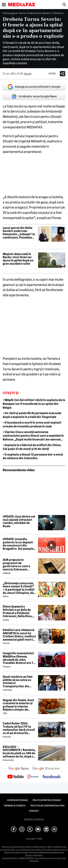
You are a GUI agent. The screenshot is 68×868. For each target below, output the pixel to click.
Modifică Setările (34, 819)
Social (22, 13)
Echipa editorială (17, 800)
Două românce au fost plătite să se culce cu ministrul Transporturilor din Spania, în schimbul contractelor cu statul (18, 681)
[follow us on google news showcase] (46, 769)
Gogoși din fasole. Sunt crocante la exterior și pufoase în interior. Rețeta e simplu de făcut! (18, 705)
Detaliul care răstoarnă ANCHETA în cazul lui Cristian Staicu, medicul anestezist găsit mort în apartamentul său (19, 635)
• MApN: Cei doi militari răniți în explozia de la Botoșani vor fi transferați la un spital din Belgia (34, 404)
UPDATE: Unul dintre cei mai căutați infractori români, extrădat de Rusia (19, 521)
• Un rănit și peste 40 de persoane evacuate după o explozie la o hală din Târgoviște (32, 415)
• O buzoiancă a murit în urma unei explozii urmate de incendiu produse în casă (32, 424)
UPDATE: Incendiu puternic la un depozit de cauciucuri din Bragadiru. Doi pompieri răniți (19, 544)
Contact (34, 811)
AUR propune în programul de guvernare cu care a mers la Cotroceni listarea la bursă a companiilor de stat (16, 565)
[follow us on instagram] (33, 777)
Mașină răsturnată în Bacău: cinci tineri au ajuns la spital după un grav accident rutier (18, 259)
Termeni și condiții (15, 806)
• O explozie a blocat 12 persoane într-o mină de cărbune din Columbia (33, 456)
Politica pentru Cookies (47, 800)
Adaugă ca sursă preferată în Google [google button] (34, 87)
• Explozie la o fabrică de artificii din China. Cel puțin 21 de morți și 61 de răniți (32, 447)
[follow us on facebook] (51, 777)
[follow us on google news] (19, 769)
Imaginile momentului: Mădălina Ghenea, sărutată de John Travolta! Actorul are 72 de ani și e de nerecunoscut (19, 658)
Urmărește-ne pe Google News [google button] (34, 96)
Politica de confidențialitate (48, 806)
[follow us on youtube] (16, 777)
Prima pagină (10, 13)
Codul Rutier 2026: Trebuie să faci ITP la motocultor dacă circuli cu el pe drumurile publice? (19, 728)
